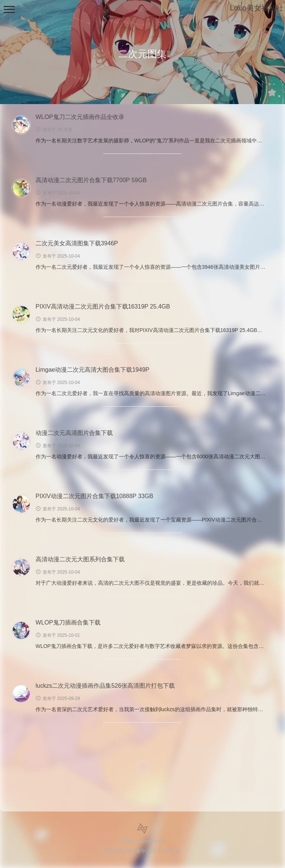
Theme (128, 841)
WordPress (153, 841)
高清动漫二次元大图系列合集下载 (80, 559)
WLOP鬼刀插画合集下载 (68, 622)
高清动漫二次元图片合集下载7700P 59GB (91, 180)
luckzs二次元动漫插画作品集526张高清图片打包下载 (105, 686)
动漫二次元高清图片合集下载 (74, 433)
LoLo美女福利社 (257, 8)
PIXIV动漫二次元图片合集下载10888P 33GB (94, 496)
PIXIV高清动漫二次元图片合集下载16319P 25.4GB (103, 306)
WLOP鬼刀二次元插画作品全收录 (80, 117)
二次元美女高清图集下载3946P (77, 243)
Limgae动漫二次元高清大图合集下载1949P (93, 370)
